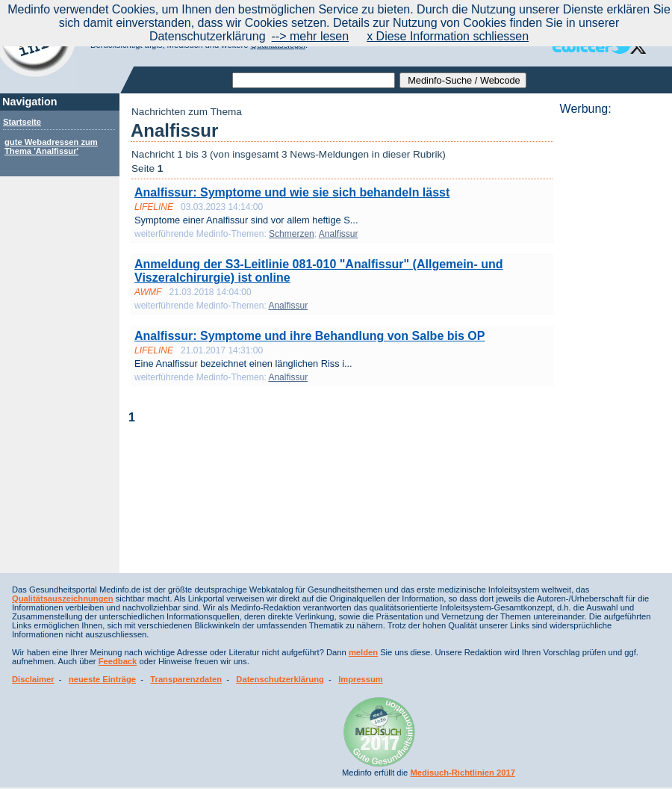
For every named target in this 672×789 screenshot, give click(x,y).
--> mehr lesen (311, 36)
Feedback (118, 661)
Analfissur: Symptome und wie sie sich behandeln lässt (292, 192)
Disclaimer (33, 679)
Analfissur (339, 234)
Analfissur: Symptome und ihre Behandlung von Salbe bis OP (309, 336)
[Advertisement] (612, 340)
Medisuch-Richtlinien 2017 (463, 773)
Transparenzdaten (186, 679)
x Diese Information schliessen (448, 36)
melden (363, 652)
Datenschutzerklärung (280, 679)
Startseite (22, 122)
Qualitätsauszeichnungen (63, 598)
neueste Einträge (102, 679)
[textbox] (314, 80)
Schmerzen (292, 234)
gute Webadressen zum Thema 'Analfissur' (51, 146)
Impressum (361, 679)
